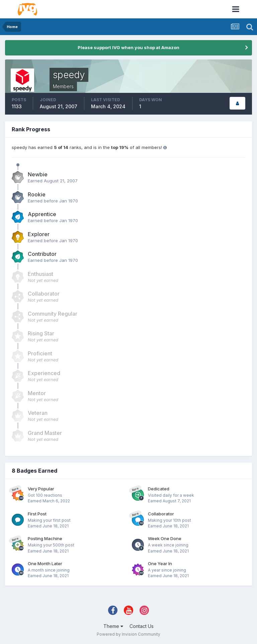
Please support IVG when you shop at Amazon (128, 47)
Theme (113, 626)
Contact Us (142, 626)
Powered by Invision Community (128, 634)
